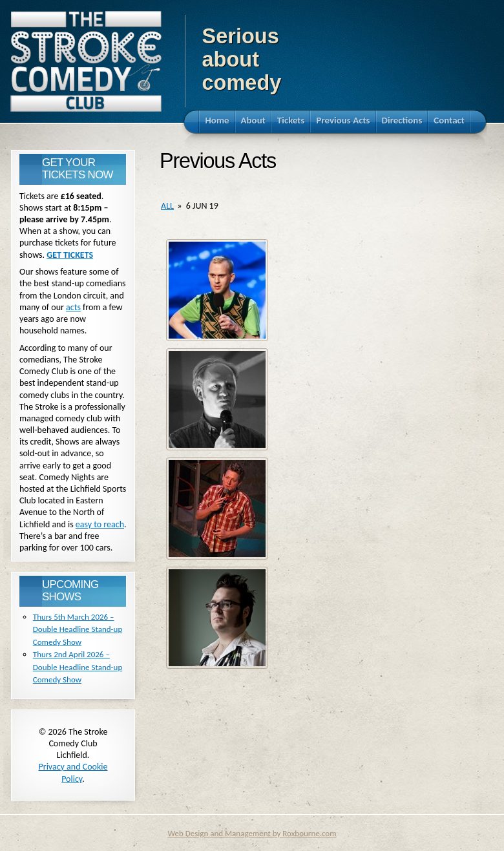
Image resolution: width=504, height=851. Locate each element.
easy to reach (100, 524)
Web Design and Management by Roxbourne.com (252, 833)
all (167, 206)
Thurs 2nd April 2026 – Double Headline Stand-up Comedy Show (78, 667)
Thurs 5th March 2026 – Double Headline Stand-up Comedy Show (78, 629)
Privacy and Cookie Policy (73, 772)
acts (73, 307)
